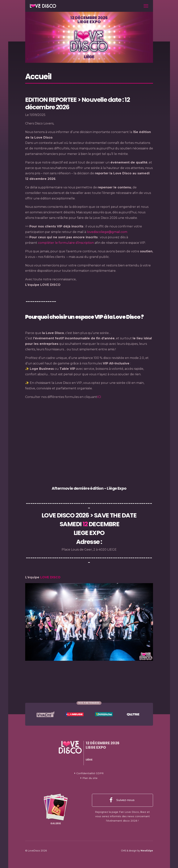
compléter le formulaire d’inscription (66, 243)
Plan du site (90, 778)
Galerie (56, 809)
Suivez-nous (122, 800)
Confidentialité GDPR (90, 773)
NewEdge (147, 851)
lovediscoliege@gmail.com (107, 232)
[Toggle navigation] (146, 6)
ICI (99, 397)
